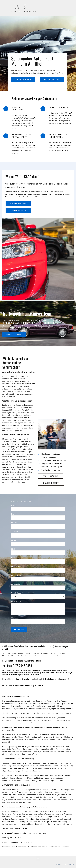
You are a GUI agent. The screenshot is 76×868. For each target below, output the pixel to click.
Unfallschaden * (17, 593)
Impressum (69, 864)
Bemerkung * (16, 601)
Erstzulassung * (17, 558)
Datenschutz (60, 864)
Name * (14, 505)
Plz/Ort (14, 523)
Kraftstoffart (16, 584)
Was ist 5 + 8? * (17, 618)
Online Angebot (52, 80)
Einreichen (19, 630)
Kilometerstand (17, 575)
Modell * (14, 549)
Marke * (14, 540)
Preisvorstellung (17, 567)
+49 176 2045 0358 (23, 80)
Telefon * (15, 531)
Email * (14, 514)
